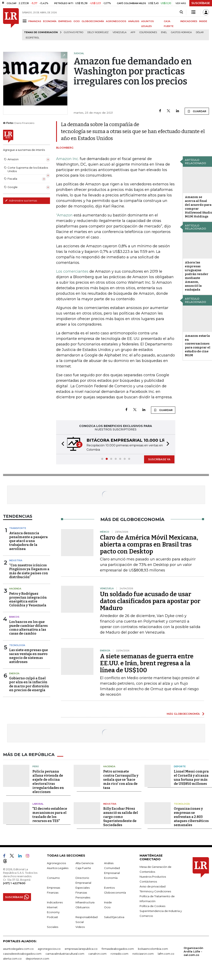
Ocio (107, 907)
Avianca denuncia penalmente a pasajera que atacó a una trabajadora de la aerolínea (28, 541)
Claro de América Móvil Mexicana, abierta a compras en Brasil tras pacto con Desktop (149, 544)
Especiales (83, 888)
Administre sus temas (21, 200)
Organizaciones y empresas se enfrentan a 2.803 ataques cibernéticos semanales (191, 817)
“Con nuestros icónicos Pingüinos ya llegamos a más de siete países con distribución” (29, 571)
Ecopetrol (32, 38)
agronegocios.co (49, 949)
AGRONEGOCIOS (116, 21)
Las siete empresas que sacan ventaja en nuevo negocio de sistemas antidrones (29, 656)
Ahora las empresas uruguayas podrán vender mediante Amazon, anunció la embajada (197, 276)
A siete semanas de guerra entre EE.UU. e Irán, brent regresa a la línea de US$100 (147, 663)
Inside (108, 902)
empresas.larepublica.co (81, 949)
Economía (111, 878)
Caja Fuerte (83, 868)
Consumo (53, 878)
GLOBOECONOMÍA (93, 21)
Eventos (109, 888)
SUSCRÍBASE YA (159, 459)
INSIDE (203, 21)
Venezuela (120, 32)
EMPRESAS (65, 21)
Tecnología (17, 645)
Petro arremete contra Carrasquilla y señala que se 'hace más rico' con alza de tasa (121, 780)
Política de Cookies (152, 906)
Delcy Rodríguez (98, 32)
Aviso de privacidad (153, 886)
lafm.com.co (166, 954)
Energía (14, 673)
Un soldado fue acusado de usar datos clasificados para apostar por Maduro (150, 601)
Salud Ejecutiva (114, 917)
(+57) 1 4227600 (14, 883)
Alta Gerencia (84, 863)
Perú (36, 766)
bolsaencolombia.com (153, 949)
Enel (164, 32)
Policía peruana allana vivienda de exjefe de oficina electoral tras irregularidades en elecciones (48, 782)
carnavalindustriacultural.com (65, 954)
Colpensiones (148, 32)
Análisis (109, 863)
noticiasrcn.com (143, 954)
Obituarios (82, 907)
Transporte (18, 528)
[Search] (181, 12)
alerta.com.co (12, 959)
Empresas (53, 888)
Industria (16, 560)
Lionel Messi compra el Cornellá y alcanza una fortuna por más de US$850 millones (191, 778)
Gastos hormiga (181, 32)
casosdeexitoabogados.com (22, 954)
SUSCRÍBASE (201, 3)
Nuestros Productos (153, 877)
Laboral (38, 804)
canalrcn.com (97, 954)
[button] (62, 444)
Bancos (14, 617)
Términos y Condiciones (155, 891)
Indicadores (55, 902)
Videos (80, 927)
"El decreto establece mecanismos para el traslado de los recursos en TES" (50, 815)
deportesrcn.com (37, 959)
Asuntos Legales (58, 868)
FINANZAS (35, 21)
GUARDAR (197, 111)
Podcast (52, 917)
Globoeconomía (115, 893)
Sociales (53, 927)
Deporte (180, 766)
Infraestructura (85, 902)
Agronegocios (56, 863)
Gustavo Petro (74, 32)
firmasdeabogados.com (118, 949)
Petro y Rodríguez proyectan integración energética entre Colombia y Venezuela (28, 600)
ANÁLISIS (134, 21)
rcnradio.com (119, 954)
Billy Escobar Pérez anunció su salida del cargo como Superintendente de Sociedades (121, 817)
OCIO (77, 21)
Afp (133, 32)
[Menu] (25, 21)
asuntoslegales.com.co (18, 949)
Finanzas (53, 893)
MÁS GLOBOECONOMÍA (183, 714)
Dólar (200, 32)
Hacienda (15, 589)
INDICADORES (189, 21)
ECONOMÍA (50, 21)
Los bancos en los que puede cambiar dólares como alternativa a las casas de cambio (28, 628)
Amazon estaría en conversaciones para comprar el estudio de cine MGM (198, 346)
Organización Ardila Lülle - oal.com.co (193, 951)
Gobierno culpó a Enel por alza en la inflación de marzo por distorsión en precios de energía (29, 684)
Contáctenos (148, 881)
